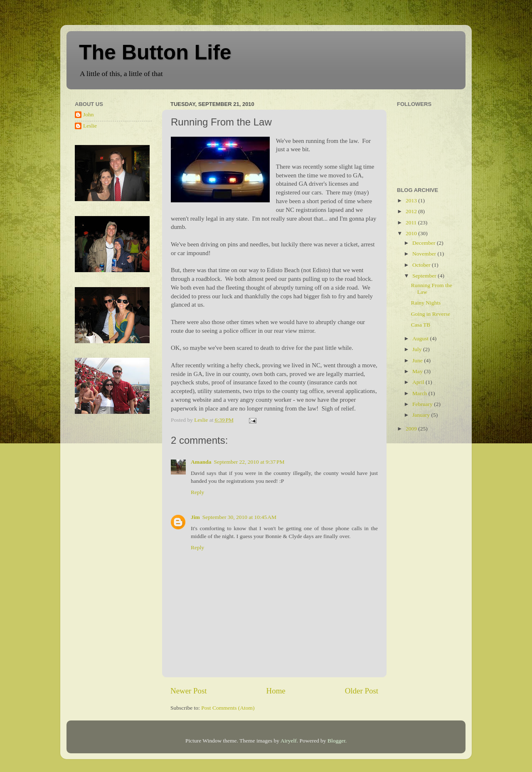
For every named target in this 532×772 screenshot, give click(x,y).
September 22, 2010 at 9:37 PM (249, 462)
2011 (412, 223)
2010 (412, 233)
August (421, 338)
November (425, 254)
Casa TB (421, 325)
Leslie (90, 126)
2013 (412, 200)
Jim (195, 517)
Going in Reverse (431, 314)
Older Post (362, 691)
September (425, 276)
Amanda (201, 462)
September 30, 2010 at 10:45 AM (239, 517)
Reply (197, 492)
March (420, 393)
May (418, 371)
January (422, 415)
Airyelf (289, 741)
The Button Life (155, 52)
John (89, 114)
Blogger (336, 741)
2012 (412, 211)
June (418, 360)
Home (276, 691)
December (425, 243)
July (418, 349)
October (422, 265)
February (423, 404)
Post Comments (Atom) (228, 708)
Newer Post (189, 691)
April (419, 382)
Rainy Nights (426, 303)
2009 (412, 429)
